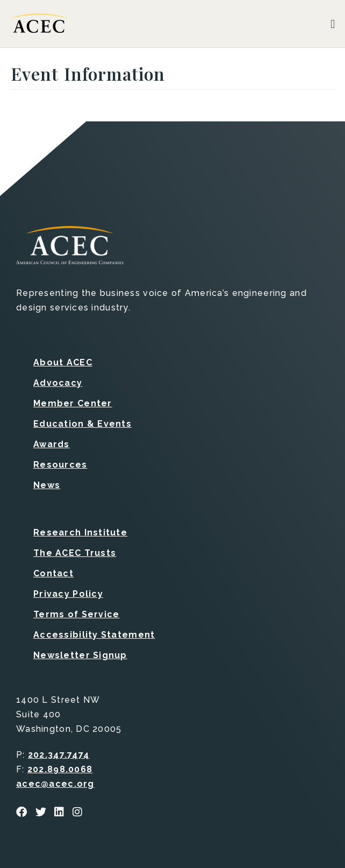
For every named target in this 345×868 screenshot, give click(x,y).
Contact (53, 573)
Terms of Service (76, 614)
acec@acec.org (55, 784)
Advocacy (58, 383)
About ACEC (63, 362)
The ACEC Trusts (75, 553)
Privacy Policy (68, 594)
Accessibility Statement (94, 635)
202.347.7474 (59, 755)
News (47, 485)
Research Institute (80, 532)
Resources (60, 465)
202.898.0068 (60, 769)
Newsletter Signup (80, 655)
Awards (52, 444)
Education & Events (82, 424)
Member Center (73, 403)
